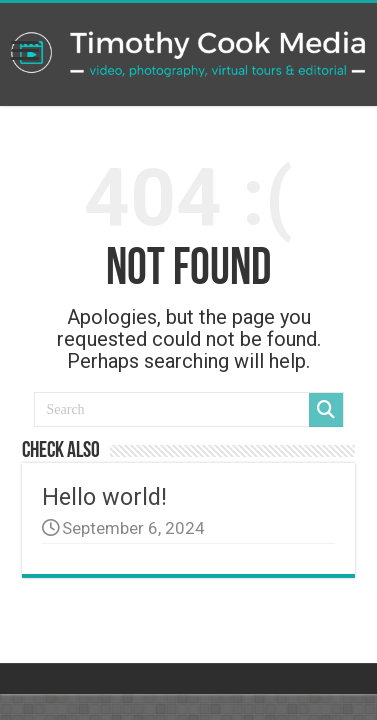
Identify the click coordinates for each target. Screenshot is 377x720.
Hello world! (104, 497)
